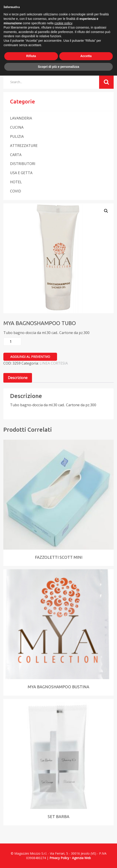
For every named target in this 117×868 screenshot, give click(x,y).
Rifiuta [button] (31, 56)
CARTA (16, 155)
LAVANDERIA (21, 118)
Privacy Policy (59, 858)
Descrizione (18, 378)
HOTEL (16, 182)
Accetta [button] (86, 56)
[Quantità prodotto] (12, 342)
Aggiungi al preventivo (30, 357)
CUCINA (17, 127)
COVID (16, 191)
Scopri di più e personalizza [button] (58, 67)
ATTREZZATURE (24, 146)
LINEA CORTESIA (54, 363)
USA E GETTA (21, 173)
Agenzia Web (81, 858)
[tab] (18, 378)
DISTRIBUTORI (23, 164)
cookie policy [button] (63, 23)
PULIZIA (17, 136)
